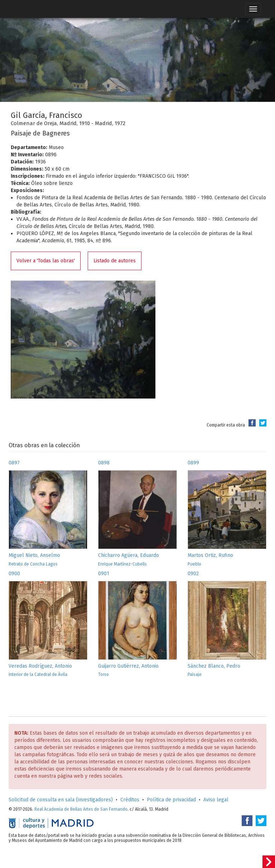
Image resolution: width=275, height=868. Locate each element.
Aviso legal (216, 800)
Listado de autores (115, 261)
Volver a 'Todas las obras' (46, 261)
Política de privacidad (171, 800)
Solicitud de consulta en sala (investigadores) (61, 800)
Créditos (130, 800)
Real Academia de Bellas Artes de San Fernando (81, 809)
